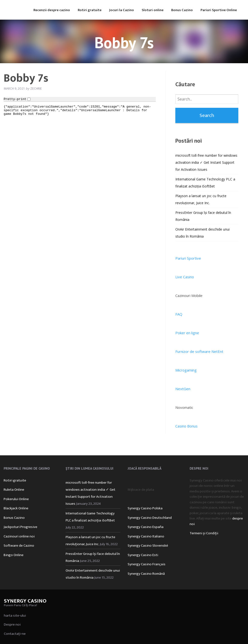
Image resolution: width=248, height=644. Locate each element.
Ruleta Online (14, 490)
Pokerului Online (16, 499)
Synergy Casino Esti (143, 555)
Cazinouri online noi (19, 536)
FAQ (179, 314)
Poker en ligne (187, 333)
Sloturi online (153, 10)
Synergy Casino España (146, 527)
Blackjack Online (16, 508)
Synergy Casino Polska (145, 508)
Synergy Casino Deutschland (150, 518)
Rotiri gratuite (90, 10)
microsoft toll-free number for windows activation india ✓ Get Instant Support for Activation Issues (206, 162)
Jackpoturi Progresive (20, 527)
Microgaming (186, 370)
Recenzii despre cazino (52, 10)
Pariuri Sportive (188, 258)
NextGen (183, 389)
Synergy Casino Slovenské (148, 546)
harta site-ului (15, 616)
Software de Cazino (19, 546)
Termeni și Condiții (204, 533)
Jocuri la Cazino (122, 10)
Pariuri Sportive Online (219, 10)
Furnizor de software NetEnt (199, 351)
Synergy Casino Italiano (146, 536)
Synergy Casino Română (146, 574)
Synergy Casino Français (147, 564)
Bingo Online (14, 555)
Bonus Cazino (182, 10)
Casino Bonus (186, 426)
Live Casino (185, 277)
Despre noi (12, 625)
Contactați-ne (15, 634)
